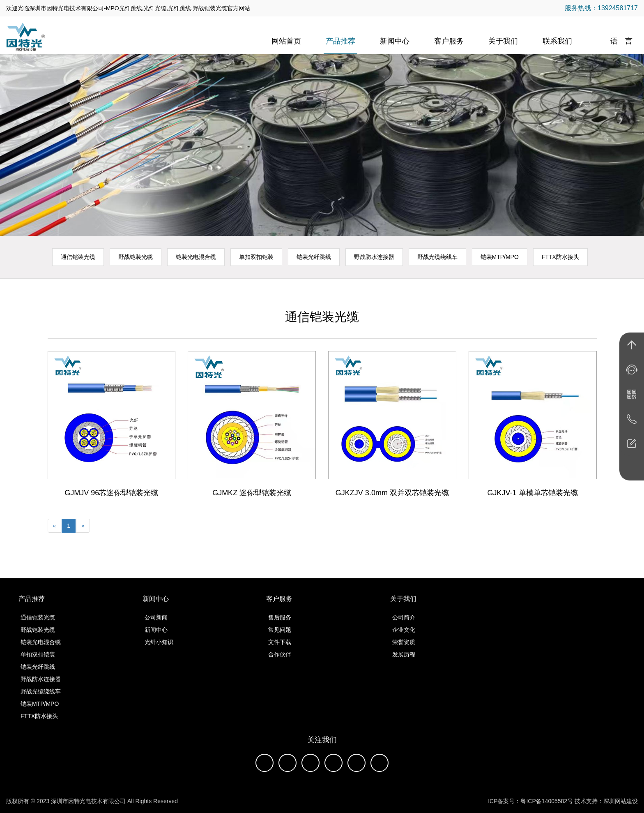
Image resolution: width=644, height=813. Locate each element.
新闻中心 (395, 41)
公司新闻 (156, 626)
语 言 (621, 41)
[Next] (83, 526)
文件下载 (280, 650)
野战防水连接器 (374, 257)
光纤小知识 (159, 650)
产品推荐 (340, 41)
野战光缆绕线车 (437, 257)
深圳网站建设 (621, 801)
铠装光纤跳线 (314, 257)
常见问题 (280, 638)
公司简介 (404, 626)
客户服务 (449, 41)
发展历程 (404, 663)
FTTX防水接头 (560, 257)
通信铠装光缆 (78, 257)
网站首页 (286, 41)
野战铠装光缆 (136, 257)
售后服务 (280, 626)
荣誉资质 (404, 650)
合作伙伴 (280, 663)
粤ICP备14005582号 (547, 801)
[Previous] (55, 526)
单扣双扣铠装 (256, 257)
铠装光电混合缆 (196, 257)
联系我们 (557, 41)
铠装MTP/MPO (500, 257)
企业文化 (404, 638)
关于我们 (503, 41)
